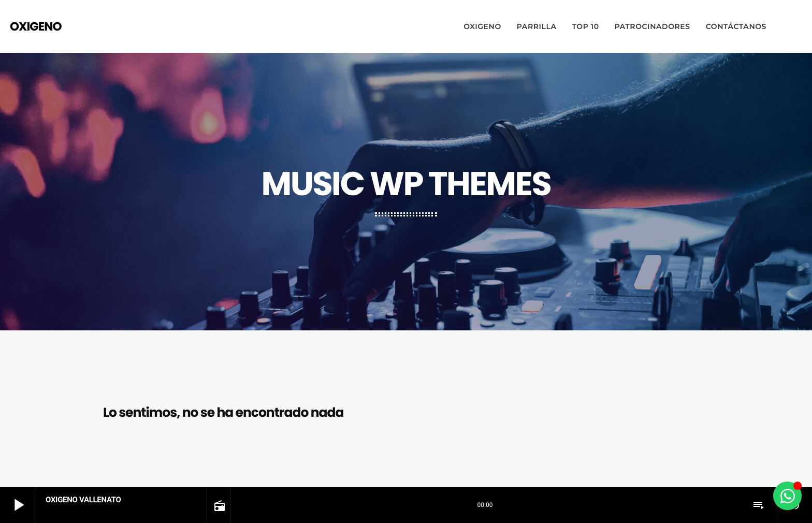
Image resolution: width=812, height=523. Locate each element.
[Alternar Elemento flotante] (787, 496)
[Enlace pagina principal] (36, 26)
